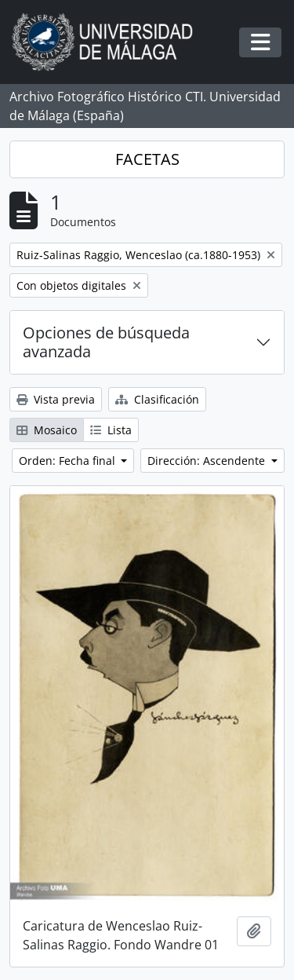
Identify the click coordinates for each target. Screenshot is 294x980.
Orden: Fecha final (69, 461)
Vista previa (56, 399)
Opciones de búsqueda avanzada (106, 342)
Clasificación (157, 399)
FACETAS (147, 159)
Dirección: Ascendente (208, 461)
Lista (111, 430)
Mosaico (47, 430)
